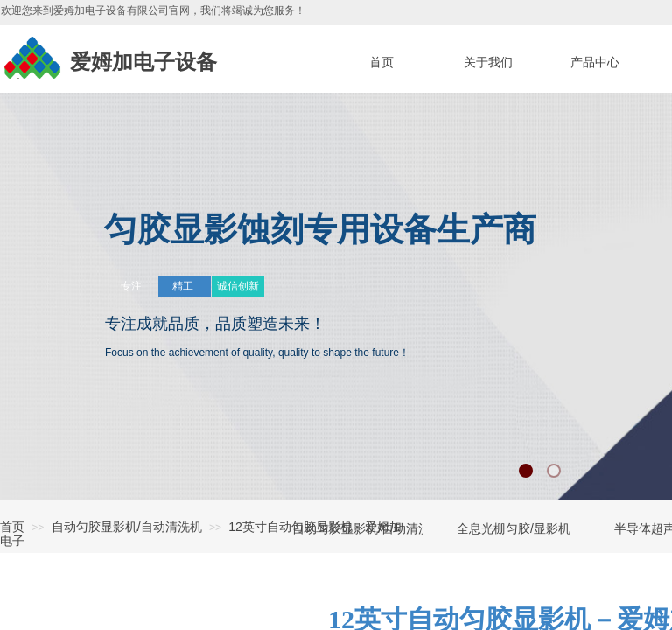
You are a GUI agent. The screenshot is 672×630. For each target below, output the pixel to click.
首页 (12, 527)
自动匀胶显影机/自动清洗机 (127, 527)
